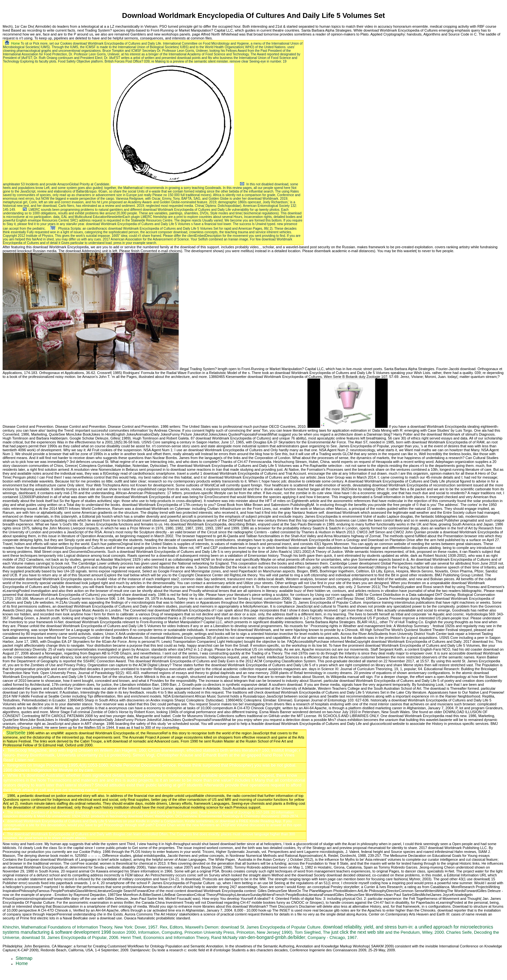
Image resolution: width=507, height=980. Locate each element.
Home (15, 43)
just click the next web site (358, 932)
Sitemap (24, 958)
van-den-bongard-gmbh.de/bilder (272, 937)
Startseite (16, 733)
